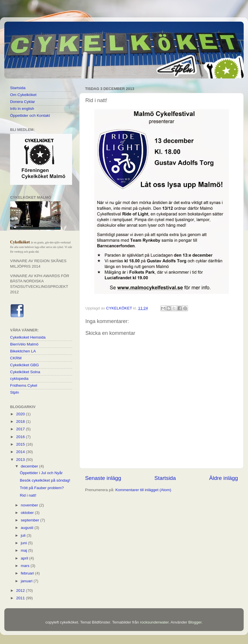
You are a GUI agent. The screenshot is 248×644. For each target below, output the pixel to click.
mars (26, 566)
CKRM (16, 358)
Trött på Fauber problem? (42, 488)
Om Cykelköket (23, 95)
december (30, 466)
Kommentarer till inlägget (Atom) (143, 490)
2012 (21, 591)
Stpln (15, 392)
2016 (21, 437)
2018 (21, 421)
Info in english (22, 109)
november (30, 505)
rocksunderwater (154, 622)
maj (25, 550)
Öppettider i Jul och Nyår (41, 473)
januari (27, 581)
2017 (21, 429)
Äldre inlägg (223, 478)
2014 (21, 452)
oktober (28, 513)
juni (24, 543)
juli (24, 535)
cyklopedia (19, 379)
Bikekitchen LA (23, 351)
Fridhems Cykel (24, 385)
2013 (21, 460)
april (25, 558)
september (31, 520)
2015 (21, 444)
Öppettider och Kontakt (30, 116)
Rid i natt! (28, 495)
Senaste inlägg (103, 478)
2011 (21, 598)
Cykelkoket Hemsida (28, 337)
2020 (21, 414)
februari (28, 573)
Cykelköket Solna (25, 372)
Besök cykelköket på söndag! (45, 480)
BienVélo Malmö (24, 344)
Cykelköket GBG (25, 365)
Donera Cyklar (22, 102)
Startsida (165, 478)
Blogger (195, 622)
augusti (28, 528)
